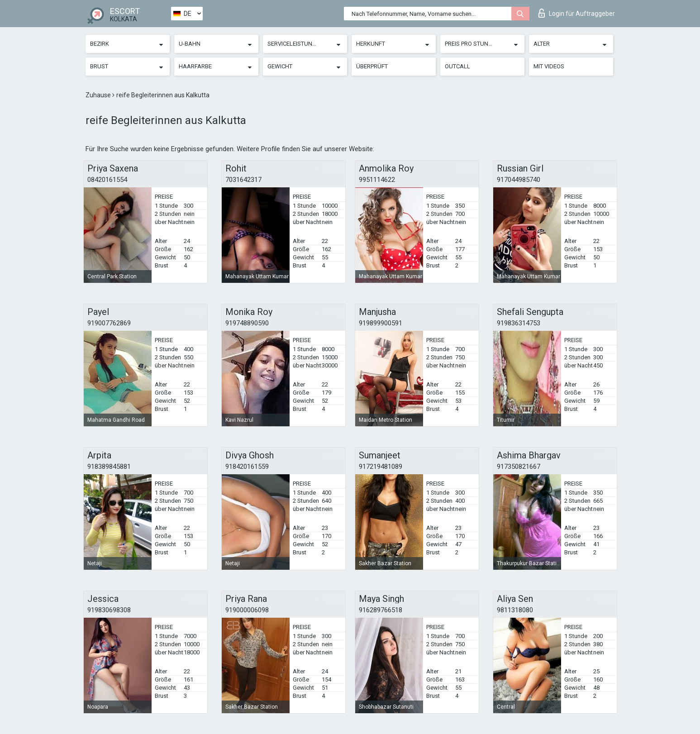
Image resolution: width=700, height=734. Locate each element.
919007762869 (109, 323)
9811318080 (515, 610)
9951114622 (377, 180)
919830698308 (109, 610)
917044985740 (519, 180)
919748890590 (247, 323)
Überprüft (372, 66)
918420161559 (247, 467)
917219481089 (381, 467)
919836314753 (519, 323)
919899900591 (381, 323)
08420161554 (107, 180)
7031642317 (243, 180)
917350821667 (519, 467)
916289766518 (381, 610)
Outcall (457, 66)
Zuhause (99, 95)
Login (577, 13)
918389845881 (109, 467)
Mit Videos (549, 66)
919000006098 (247, 610)
